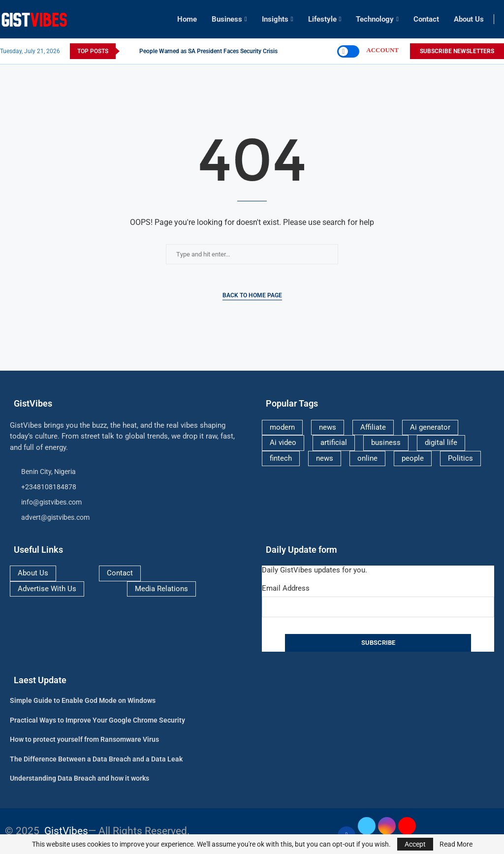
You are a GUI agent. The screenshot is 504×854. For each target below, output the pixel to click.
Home (187, 19)
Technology (375, 19)
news (328, 427)
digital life (441, 443)
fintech (281, 458)
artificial (334, 443)
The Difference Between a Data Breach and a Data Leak (96, 759)
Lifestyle (322, 19)
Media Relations (161, 589)
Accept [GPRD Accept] (415, 844)
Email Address (286, 588)
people (413, 458)
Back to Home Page (252, 295)
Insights (275, 19)
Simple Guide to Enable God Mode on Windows (83, 700)
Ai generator (430, 427)
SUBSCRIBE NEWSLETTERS (457, 51)
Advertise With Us (47, 589)
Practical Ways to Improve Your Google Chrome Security (97, 720)
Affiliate (373, 427)
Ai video (283, 443)
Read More (456, 844)
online (367, 458)
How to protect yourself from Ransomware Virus (84, 739)
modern (282, 427)
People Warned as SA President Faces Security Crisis (208, 51)
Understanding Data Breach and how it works (79, 778)
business (386, 443)
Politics (460, 458)
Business (227, 19)
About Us (469, 19)
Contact (426, 19)
